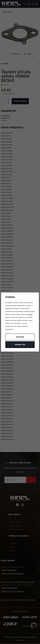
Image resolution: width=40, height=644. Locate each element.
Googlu (30, 314)
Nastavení (20, 337)
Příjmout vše (20, 345)
